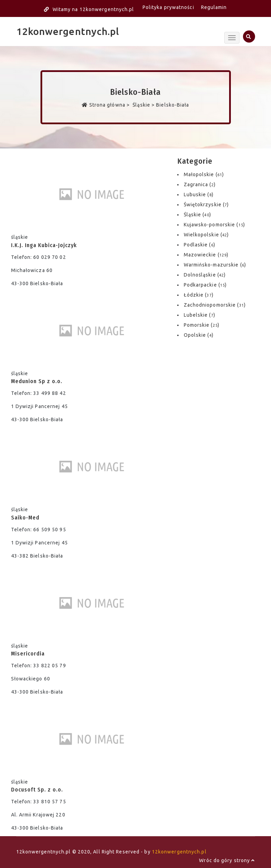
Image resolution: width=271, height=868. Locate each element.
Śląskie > (144, 105)
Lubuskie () (199, 195)
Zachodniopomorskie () (215, 305)
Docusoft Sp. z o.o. (37, 790)
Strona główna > (106, 105)
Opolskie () (199, 335)
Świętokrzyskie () (206, 205)
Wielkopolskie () (206, 235)
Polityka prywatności (168, 7)
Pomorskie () (202, 325)
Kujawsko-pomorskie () (214, 225)
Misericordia (28, 654)
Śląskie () (197, 215)
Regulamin (214, 7)
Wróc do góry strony (227, 860)
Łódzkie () (199, 295)
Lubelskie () (200, 315)
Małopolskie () (204, 174)
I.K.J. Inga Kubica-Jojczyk (44, 245)
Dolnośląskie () (205, 275)
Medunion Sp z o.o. (37, 381)
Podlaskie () (200, 245)
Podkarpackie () (205, 285)
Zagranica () (200, 184)
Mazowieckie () (206, 255)
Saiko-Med (25, 518)
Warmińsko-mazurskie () (215, 265)
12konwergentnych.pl (68, 31)
